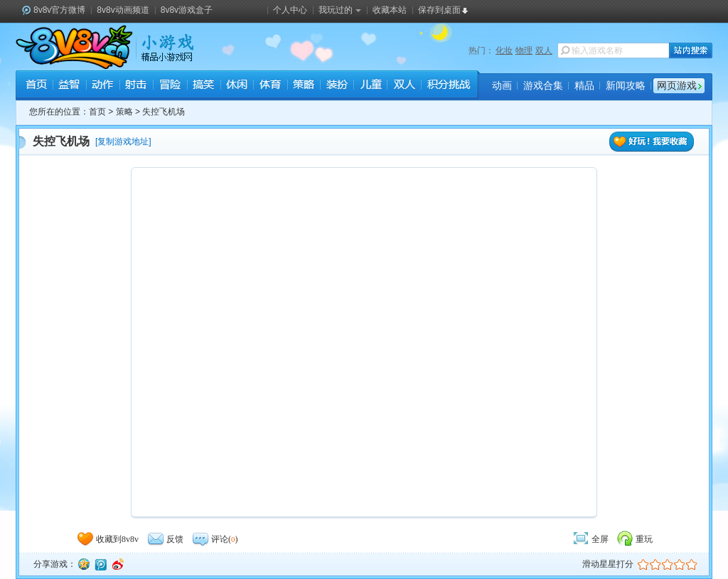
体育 (270, 86)
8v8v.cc (74, 47)
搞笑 (203, 86)
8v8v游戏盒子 (187, 10)
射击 (136, 86)
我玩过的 (340, 10)
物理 (524, 51)
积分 (448, 86)
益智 (69, 86)
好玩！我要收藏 (652, 142)
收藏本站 (390, 10)
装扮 (337, 86)
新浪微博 (117, 564)
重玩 (634, 539)
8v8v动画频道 (123, 10)
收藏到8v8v (107, 539)
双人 (544, 51)
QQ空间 (83, 564)
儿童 (370, 86)
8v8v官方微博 (59, 10)
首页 (36, 86)
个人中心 (290, 10)
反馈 (165, 539)
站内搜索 (691, 51)
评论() (215, 539)
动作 (103, 86)
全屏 (590, 539)
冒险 (170, 86)
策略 (303, 86)
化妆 (504, 51)
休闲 (236, 86)
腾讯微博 (100, 564)
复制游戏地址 (123, 142)
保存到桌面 (439, 10)
